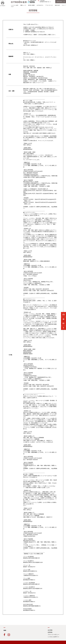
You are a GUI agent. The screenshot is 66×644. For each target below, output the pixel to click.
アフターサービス (49, 5)
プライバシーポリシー (53, 635)
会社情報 (50, 630)
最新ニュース (23, 5)
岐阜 (19, 2)
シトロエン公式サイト (53, 637)
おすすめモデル (40, 5)
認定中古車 (57, 5)
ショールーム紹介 (15, 5)
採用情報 (50, 632)
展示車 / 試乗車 (31, 5)
